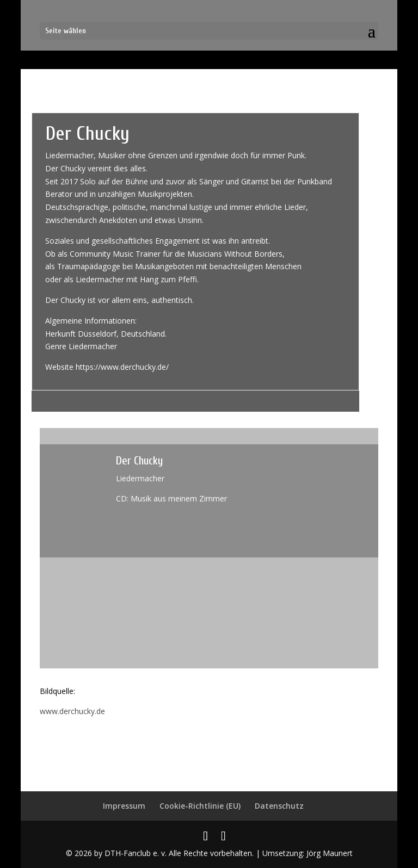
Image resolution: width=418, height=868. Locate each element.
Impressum (124, 806)
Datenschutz (279, 806)
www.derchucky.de (72, 711)
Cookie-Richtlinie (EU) (200, 806)
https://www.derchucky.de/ (122, 367)
